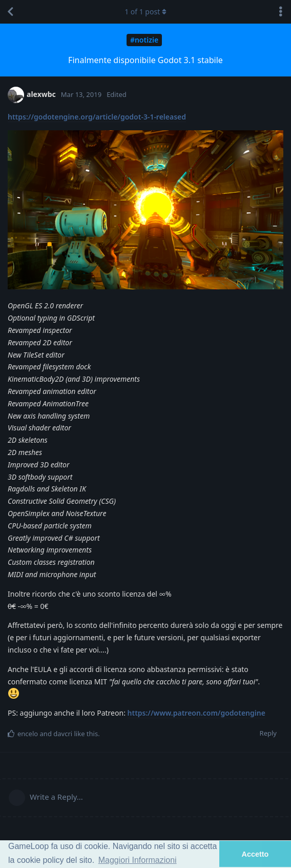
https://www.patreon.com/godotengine (196, 713)
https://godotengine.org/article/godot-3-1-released (97, 117)
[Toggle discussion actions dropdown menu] (281, 12)
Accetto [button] (255, 854)
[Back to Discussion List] (10, 12)
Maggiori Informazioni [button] (138, 860)
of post (145, 12)
